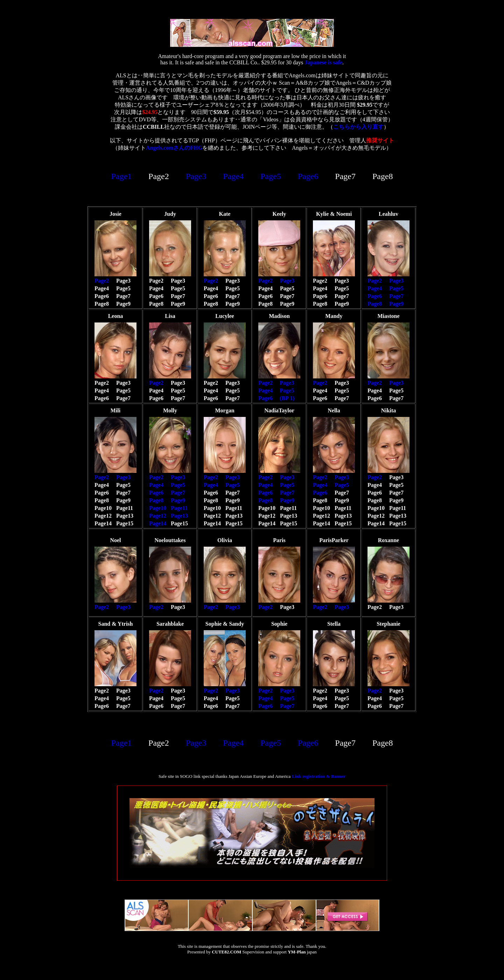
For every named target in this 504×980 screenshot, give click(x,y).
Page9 (396, 304)
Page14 (158, 523)
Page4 (233, 176)
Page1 (121, 176)
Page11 (179, 508)
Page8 (375, 304)
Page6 (308, 176)
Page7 (396, 296)
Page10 (158, 508)
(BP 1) (287, 398)
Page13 (179, 516)
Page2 (102, 281)
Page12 (158, 516)
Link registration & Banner (319, 776)
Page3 (196, 176)
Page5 (271, 176)
